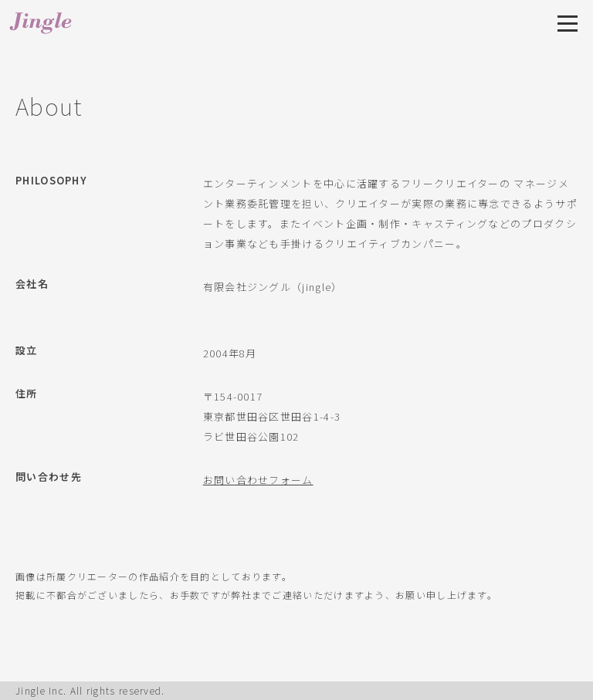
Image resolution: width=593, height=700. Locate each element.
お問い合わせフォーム (258, 480)
